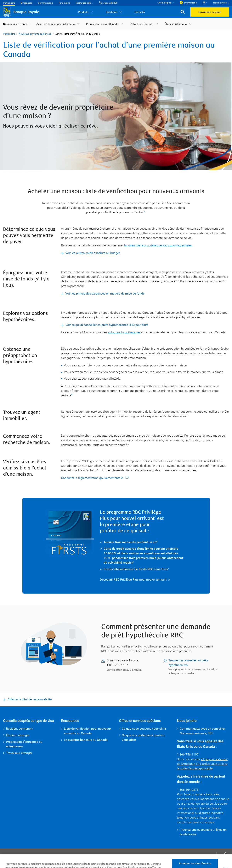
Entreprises (26, 3)
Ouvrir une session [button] (210, 12)
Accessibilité (45, 860)
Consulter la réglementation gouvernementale (92, 478)
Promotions (190, 3)
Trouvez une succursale (196, 830)
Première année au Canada (102, 24)
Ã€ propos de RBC (108, 3)
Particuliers (9, 3)
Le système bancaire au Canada (86, 740)
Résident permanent (20, 729)
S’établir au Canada (141, 24)
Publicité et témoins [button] (129, 860)
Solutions (111, 12)
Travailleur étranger (19, 753)
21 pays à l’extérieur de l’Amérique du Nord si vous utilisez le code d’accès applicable (202, 764)
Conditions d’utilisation (19, 860)
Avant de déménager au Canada (56, 24)
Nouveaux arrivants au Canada (35, 34)
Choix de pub (164, 3)
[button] (183, 12)
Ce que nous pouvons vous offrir (144, 729)
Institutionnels (83, 3)
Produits (83, 12)
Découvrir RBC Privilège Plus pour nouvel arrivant (133, 580)
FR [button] (204, 3)
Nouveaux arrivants (15, 24)
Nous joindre (220, 3)
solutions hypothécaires (124, 332)
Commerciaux (45, 3)
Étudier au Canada (176, 24)
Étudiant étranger (18, 735)
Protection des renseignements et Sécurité (84, 860)
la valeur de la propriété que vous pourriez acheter (158, 245)
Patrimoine (64, 3)
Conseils (140, 12)
